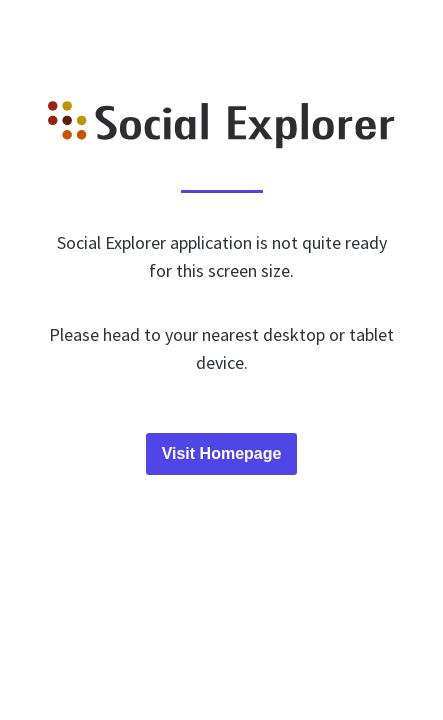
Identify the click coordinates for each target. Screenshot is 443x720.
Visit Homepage (222, 453)
